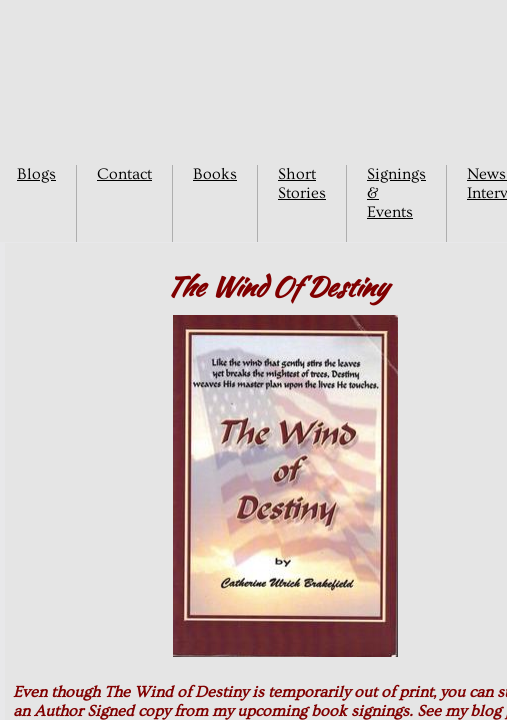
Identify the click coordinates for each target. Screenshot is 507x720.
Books (215, 174)
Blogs (36, 174)
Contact (124, 174)
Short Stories (302, 183)
